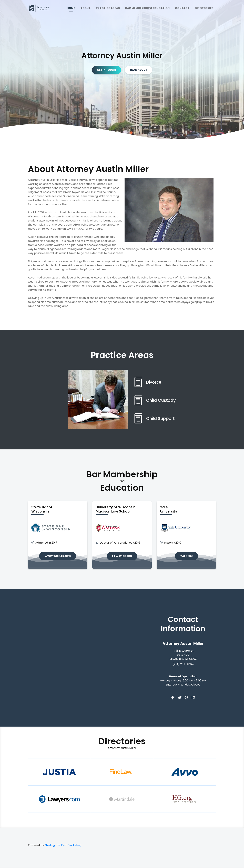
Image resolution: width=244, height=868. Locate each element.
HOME (71, 8)
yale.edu (186, 556)
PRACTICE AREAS (108, 8)
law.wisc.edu (122, 556)
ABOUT (85, 8)
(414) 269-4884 (183, 664)
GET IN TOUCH (106, 70)
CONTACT (182, 8)
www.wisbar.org (58, 556)
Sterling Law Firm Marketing (63, 846)
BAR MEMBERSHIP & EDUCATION (147, 8)
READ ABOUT (139, 70)
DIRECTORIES (204, 8)
